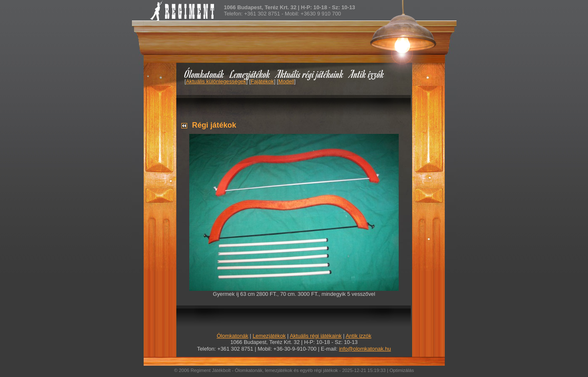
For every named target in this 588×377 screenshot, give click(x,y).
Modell (286, 81)
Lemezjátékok (250, 74)
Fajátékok (262, 81)
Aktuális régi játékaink (310, 74)
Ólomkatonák (204, 74)
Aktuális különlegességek (216, 81)
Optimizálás (402, 370)
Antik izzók (367, 74)
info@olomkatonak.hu (365, 349)
